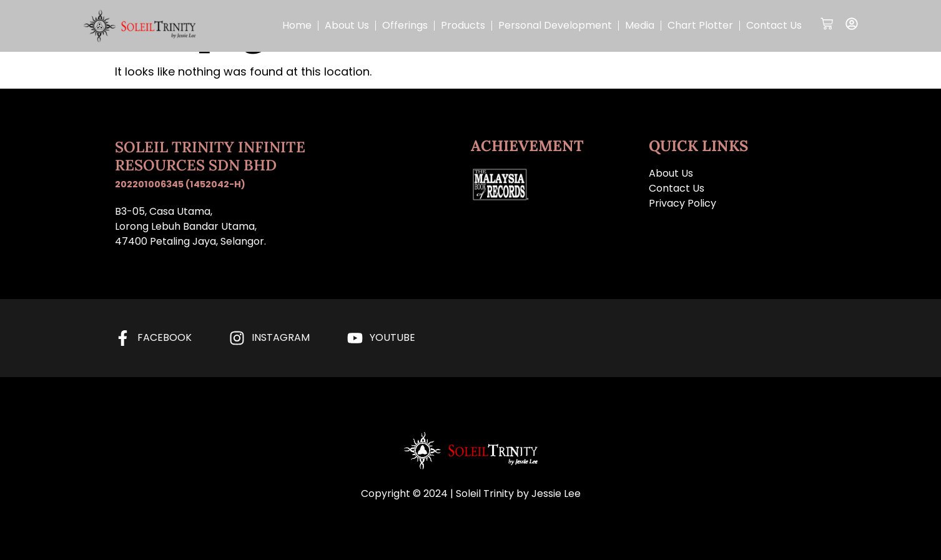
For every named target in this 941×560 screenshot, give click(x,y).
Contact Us (774, 25)
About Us (347, 25)
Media (640, 25)
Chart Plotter (700, 25)
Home (297, 25)
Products (463, 25)
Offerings (405, 25)
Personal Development (555, 25)
